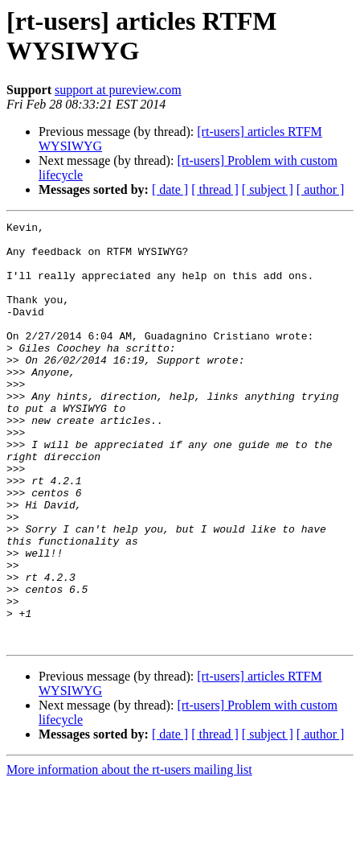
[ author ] (321, 189)
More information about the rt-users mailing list (129, 854)
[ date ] (170, 189)
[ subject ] (268, 189)
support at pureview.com (118, 90)
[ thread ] (215, 189)
